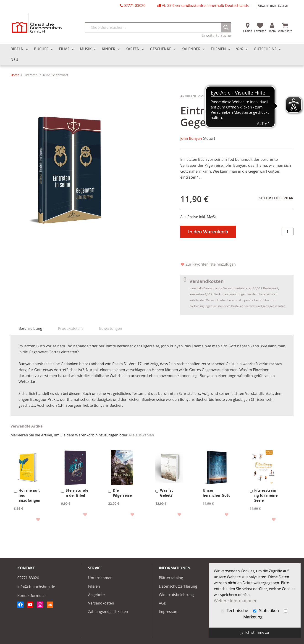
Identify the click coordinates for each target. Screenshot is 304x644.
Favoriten (260, 31)
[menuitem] (18, 49)
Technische (235, 611)
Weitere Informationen (236, 601)
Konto (272, 31)
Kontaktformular (32, 596)
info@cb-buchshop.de (36, 587)
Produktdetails (71, 328)
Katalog (283, 5)
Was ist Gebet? (166, 493)
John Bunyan (191, 138)
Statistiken (267, 611)
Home (15, 75)
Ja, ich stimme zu (255, 632)
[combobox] (158, 27)
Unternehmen (267, 5)
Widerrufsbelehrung (176, 595)
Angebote (96, 595)
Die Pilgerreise (122, 493)
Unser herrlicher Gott (216, 493)
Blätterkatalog (171, 578)
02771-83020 (135, 5)
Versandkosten (101, 603)
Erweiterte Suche (216, 35)
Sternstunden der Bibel (77, 493)
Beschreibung (30, 328)
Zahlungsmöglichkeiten (108, 612)
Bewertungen (111, 328)
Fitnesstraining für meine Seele (266, 495)
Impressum (169, 612)
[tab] (30, 329)
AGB (162, 603)
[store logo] (37, 23)
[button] (38, 519)
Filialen (248, 31)
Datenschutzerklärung (178, 586)
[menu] (152, 54)
